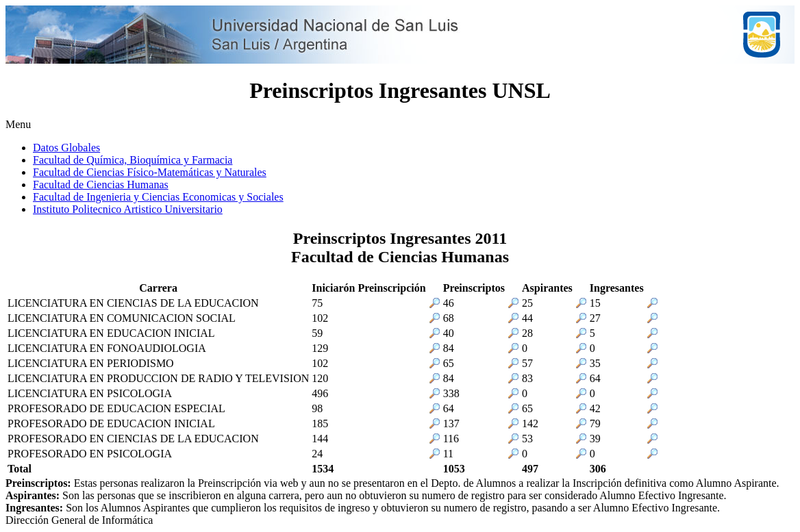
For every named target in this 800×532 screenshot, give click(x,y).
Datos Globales (66, 148)
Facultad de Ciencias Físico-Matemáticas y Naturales (150, 172)
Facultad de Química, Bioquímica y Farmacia (133, 160)
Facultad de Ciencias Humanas (101, 185)
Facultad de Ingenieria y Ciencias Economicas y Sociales (158, 197)
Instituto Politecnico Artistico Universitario (128, 209)
